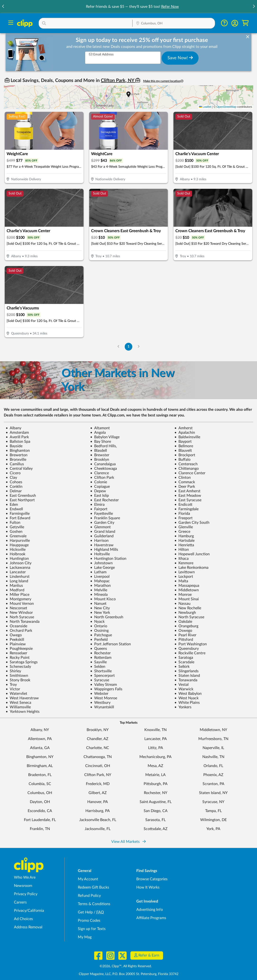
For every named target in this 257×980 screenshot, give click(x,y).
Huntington (17, 559)
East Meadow (188, 496)
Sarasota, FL (155, 820)
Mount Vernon (20, 604)
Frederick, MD (98, 784)
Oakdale (183, 622)
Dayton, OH (40, 802)
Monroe (183, 595)
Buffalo (182, 460)
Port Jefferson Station (111, 644)
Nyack (97, 622)
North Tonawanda (23, 622)
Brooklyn (100, 460)
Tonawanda (186, 680)
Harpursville (18, 541)
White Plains (187, 703)
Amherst (184, 428)
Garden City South (192, 523)
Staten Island (187, 676)
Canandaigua (103, 464)
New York (100, 613)
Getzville (15, 527)
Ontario (99, 626)
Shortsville (101, 671)
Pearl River (185, 635)
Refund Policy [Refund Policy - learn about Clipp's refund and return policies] (89, 896)
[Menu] (11, 23)
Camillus (15, 464)
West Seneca (18, 703)
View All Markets (128, 842)
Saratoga (184, 658)
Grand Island (103, 532)
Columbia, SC (40, 784)
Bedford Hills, (104, 446)
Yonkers (183, 707)
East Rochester (104, 500)
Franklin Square (105, 518)
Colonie (99, 482)
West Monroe (104, 698)
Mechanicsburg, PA (155, 757)
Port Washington (191, 644)
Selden (98, 667)
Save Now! (180, 58)
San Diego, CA (156, 811)
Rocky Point (18, 658)
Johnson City (19, 563)
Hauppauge (17, 545)
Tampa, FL (213, 811)
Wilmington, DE (213, 820)
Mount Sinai (187, 599)
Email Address (101, 54)
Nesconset (16, 608)
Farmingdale (186, 509)
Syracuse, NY (213, 802)
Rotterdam (101, 658)
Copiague (100, 487)
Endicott (183, 505)
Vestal (182, 685)
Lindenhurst (18, 577)
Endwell (14, 509)
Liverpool (100, 577)
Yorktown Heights (23, 712)
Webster (99, 694)
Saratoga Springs (22, 662)
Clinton (183, 478)
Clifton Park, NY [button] (118, 81)
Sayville (98, 662)
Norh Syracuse (20, 617)
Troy (11, 685)
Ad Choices (23, 919)
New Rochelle (188, 608)
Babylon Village (105, 437)
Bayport (183, 442)
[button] (254, 7)
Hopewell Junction (192, 554)
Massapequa (187, 586)
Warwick (184, 689)
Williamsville (18, 707)
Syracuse (100, 680)
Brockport (185, 455)
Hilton (182, 550)
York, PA (213, 829)
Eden (12, 505)
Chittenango (187, 469)
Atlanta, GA (40, 748)
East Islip (100, 496)
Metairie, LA (155, 775)
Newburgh (185, 613)
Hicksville (16, 550)
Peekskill (15, 640)
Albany (13, 428)
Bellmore (184, 446)
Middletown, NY (213, 730)
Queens (99, 649)
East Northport (20, 500)
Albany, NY (40, 730)
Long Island (17, 581)
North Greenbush (107, 617)
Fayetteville (102, 514)
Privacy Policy (26, 894)
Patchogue (101, 635)
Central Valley (19, 469)
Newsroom (23, 886)
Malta (181, 581)
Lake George (102, 568)
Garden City (102, 523)
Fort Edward (18, 518)
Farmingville (18, 514)
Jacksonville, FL (98, 829)
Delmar (14, 491)
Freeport (184, 518)
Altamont (100, 428)
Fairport (99, 509)
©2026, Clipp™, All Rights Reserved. (126, 966)
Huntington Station (108, 559)
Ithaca (182, 559)
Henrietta (184, 545)
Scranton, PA (213, 784)
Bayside (14, 446)
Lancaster (16, 572)
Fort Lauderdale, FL (40, 820)
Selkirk (182, 667)
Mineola (99, 595)
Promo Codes (89, 921)
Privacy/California (29, 911)
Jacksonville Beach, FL (98, 820)
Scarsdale (184, 662)
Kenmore (184, 563)
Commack (185, 482)
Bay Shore (101, 442)
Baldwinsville (187, 437)
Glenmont (100, 527)
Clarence (100, 473)
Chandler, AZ (98, 739)
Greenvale (16, 536)
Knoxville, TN (155, 730)
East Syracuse (188, 500)
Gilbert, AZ (98, 793)
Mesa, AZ (155, 766)
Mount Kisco (103, 599)
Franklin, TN (40, 829)
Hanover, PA (98, 802)
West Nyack (186, 698)
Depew (98, 491)
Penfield (99, 640)
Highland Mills (104, 550)
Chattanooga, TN (98, 757)
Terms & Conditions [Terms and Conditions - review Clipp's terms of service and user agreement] (94, 904)
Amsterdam (17, 433)
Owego (14, 635)
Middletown (187, 590)
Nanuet (98, 604)
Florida (182, 514)
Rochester (100, 653)
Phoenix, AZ (213, 775)
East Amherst (187, 491)
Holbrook (16, 554)
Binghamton (18, 451)
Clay (11, 478)
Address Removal (28, 927)
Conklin (14, 487)
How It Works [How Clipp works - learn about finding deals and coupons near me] (148, 887)
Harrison (99, 541)
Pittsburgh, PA (156, 784)
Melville (99, 590)
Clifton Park (102, 478)
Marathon (100, 586)
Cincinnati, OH (98, 766)
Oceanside (16, 626)
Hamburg (184, 536)
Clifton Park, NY (98, 775)
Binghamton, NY (40, 757)
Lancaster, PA (156, 739)
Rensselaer (16, 653)
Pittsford (184, 640)
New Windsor (19, 613)
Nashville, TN (213, 757)
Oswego (183, 631)
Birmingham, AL (40, 766)
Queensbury (187, 649)
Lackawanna (18, 568)
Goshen (14, 532)
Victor (13, 689)
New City (100, 608)
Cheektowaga (104, 469)
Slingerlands (186, 671)
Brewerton (17, 455)
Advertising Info (150, 910)
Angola (98, 433)
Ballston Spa (18, 442)
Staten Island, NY (213, 793)
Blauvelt (183, 451)
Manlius (14, 586)
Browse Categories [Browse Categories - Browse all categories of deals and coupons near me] (152, 879)
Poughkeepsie (19, 649)
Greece (182, 532)
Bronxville (16, 460)
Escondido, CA (40, 811)
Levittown (185, 572)
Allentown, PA (40, 739)
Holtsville (100, 554)
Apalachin (185, 433)
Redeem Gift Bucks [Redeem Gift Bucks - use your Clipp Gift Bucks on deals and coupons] (93, 887)
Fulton (13, 523)
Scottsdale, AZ (156, 829)
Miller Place (18, 595)
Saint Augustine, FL (156, 802)
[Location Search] (174, 24)
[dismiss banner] (248, 37)
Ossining (99, 631)
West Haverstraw (22, 698)
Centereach (186, 464)
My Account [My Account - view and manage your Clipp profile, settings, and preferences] (88, 879)
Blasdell (99, 451)
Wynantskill (102, 707)
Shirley (13, 671)
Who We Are (25, 877)
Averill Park (17, 437)
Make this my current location (163, 81)
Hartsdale (184, 541)
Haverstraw (102, 545)
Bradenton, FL (40, 775)
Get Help (85, 912)
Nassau (182, 604)
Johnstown (101, 563)
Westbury (100, 703)
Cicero (13, 473)
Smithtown (17, 676)
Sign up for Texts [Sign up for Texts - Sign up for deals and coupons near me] (92, 929)
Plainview (16, 644)
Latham (98, 572)
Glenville (184, 527)
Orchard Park (19, 631)
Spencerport (102, 676)
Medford (15, 590)
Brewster (100, 455)
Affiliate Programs (151, 918)
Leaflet (205, 107)
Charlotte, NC (98, 748)
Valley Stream (104, 685)
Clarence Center (190, 473)
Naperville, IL (213, 748)
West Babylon (188, 694)
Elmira (97, 505)
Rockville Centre (190, 653)
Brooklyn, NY (98, 730)
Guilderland (102, 536)
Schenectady (18, 667)
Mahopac (100, 581)
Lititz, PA (156, 748)
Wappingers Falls (106, 689)
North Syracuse (189, 617)
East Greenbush (21, 496)
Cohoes (14, 482)
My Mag (85, 937)
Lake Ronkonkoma (191, 568)
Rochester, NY (156, 793)
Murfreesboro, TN (213, 739)
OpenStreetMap (226, 107)
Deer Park (185, 487)
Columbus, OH (40, 793)
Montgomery (18, 599)
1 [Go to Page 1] (128, 346)
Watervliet (16, 694)
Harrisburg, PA (98, 811)
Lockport (184, 577)
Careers (20, 902)
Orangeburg (186, 626)
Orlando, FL (213, 766)
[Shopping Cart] (245, 23)
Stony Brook (18, 680)
